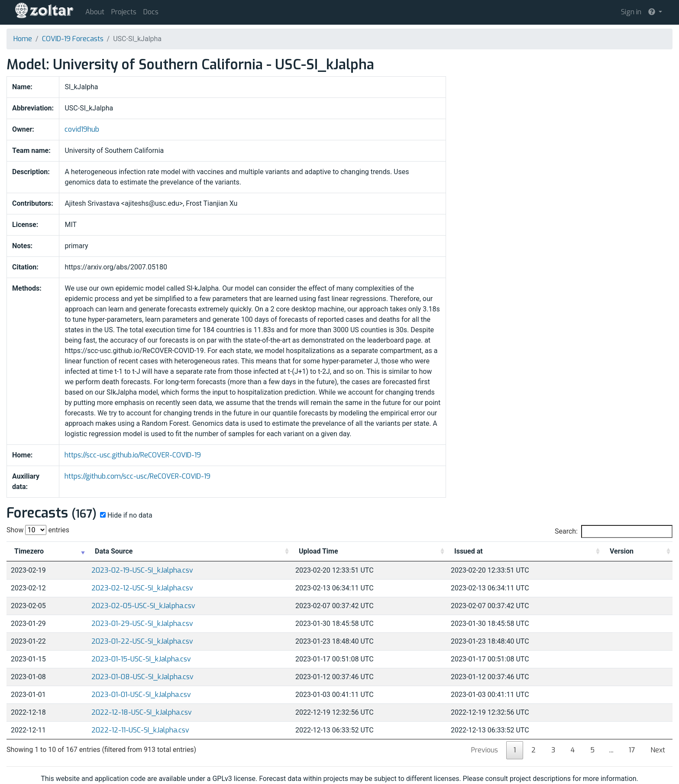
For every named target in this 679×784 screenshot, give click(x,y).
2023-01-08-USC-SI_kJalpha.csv (142, 677)
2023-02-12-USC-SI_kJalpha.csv (142, 588)
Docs (151, 12)
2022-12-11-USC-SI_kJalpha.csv (140, 730)
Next (658, 750)
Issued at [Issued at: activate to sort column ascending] (469, 551)
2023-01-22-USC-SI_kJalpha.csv (142, 641)
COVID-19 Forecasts (73, 39)
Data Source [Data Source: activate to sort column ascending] (114, 551)
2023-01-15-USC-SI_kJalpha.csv (141, 659)
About (95, 12)
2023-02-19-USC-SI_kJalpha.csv (142, 570)
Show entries (38, 530)
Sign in (631, 12)
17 (632, 750)
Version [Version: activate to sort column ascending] (622, 551)
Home (23, 39)
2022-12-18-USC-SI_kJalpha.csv (142, 712)
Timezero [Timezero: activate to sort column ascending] (29, 551)
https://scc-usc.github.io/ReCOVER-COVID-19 (133, 455)
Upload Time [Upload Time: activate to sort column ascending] (318, 551)
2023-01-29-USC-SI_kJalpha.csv (142, 624)
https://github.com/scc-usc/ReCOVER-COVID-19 (137, 476)
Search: (614, 531)
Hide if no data (125, 515)
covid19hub (82, 129)
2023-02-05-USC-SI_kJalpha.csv (143, 606)
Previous (485, 750)
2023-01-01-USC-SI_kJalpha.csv (141, 695)
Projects (124, 12)
